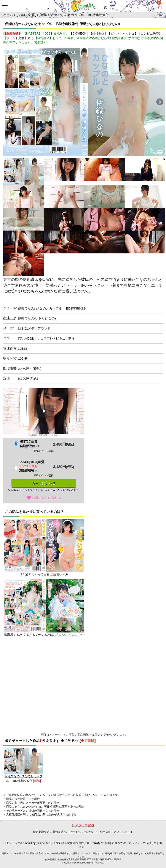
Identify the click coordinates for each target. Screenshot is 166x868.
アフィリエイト (123, 832)
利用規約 (105, 832)
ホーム (8, 15)
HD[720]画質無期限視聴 (30, 444)
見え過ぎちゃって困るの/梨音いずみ (44, 547)
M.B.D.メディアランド (34, 328)
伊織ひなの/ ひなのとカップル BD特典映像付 (24, 765)
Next (160, 102)
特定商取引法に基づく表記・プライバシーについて (65, 832)
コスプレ (47, 338)
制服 (72, 338)
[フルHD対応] (26, 15)
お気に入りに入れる (44, 498)
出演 (9, 318)
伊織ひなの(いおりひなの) (37, 318)
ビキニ (61, 338)
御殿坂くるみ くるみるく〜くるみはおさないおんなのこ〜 (44, 608)
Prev (9, 102)
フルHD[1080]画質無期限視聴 (32, 466)
